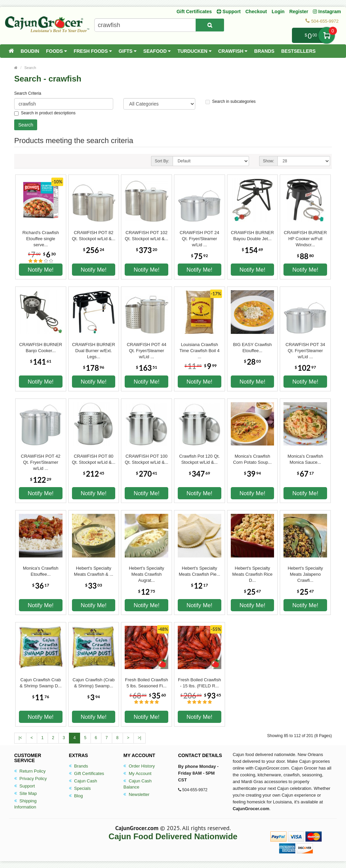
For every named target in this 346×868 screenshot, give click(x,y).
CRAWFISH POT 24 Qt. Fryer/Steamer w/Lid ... (200, 236)
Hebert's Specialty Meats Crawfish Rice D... (252, 571)
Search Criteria (28, 93)
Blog (76, 796)
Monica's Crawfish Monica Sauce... (305, 459)
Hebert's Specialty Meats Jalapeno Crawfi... (305, 571)
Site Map (26, 793)
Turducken (194, 51)
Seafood (157, 51)
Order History (139, 766)
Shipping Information (25, 804)
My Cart (327, 35)
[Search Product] (210, 25)
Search (30, 68)
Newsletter (136, 794)
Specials (80, 788)
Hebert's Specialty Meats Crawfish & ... (94, 571)
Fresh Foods (93, 51)
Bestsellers (298, 51)
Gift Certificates (194, 12)
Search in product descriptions (45, 113)
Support (24, 786)
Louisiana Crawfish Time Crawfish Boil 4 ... (200, 348)
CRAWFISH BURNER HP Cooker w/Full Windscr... (305, 236)
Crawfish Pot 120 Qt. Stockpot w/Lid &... (199, 459)
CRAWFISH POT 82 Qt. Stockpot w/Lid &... (94, 236)
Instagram (327, 12)
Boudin (30, 51)
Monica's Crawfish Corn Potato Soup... (252, 459)
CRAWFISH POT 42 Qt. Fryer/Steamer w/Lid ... (41, 459)
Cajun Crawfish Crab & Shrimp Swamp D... (41, 683)
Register (299, 12)
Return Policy (30, 771)
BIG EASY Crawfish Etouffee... (253, 348)
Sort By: (162, 161)
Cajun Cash (83, 781)
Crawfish (233, 51)
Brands (264, 51)
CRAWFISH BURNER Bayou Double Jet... (252, 236)
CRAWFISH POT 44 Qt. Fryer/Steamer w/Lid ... (146, 348)
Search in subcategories (231, 102)
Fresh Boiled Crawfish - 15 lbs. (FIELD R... (200, 683)
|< (20, 738)
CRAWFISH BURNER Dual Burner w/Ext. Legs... (93, 348)
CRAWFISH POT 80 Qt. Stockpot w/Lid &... (94, 459)
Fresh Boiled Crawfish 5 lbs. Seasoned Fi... (146, 683)
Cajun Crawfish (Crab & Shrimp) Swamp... (94, 683)
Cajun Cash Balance (138, 784)
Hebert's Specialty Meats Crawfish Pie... (200, 571)
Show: (268, 161)
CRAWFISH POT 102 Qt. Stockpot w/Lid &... (146, 236)
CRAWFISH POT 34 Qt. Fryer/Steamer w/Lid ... (305, 348)
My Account (137, 773)
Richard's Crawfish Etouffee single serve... (41, 236)
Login (278, 12)
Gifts (128, 51)
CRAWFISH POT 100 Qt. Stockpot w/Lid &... (146, 459)
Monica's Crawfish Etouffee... (41, 571)
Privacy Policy (31, 779)
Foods (56, 51)
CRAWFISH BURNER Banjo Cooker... (41, 348)
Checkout (256, 12)
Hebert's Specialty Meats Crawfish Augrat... (146, 571)
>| (140, 738)
